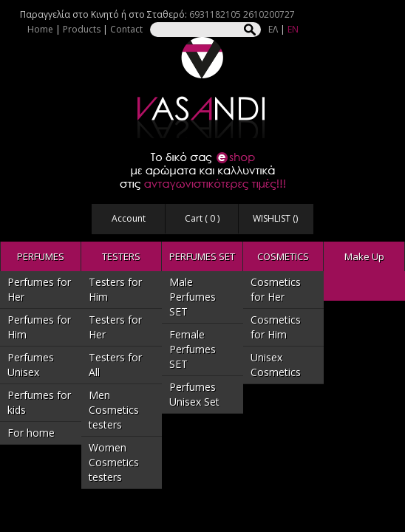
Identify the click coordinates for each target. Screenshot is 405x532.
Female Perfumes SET (193, 349)
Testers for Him (115, 289)
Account (129, 218)
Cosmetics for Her (276, 289)
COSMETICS (283, 256)
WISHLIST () (275, 218)
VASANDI (202, 88)
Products (82, 29)
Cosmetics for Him (276, 327)
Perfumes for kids (39, 402)
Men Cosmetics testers (114, 410)
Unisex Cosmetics (276, 365)
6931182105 (215, 14)
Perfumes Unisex (31, 365)
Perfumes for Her (39, 289)
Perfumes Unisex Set (194, 394)
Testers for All (115, 365)
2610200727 (269, 14)
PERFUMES (41, 256)
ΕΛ (273, 29)
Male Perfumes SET (193, 297)
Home (40, 29)
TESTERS (121, 256)
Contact (126, 29)
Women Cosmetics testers (114, 462)
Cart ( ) (202, 218)
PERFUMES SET (202, 256)
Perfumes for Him (39, 327)
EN (293, 29)
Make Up (364, 256)
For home (31, 433)
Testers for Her (115, 327)
